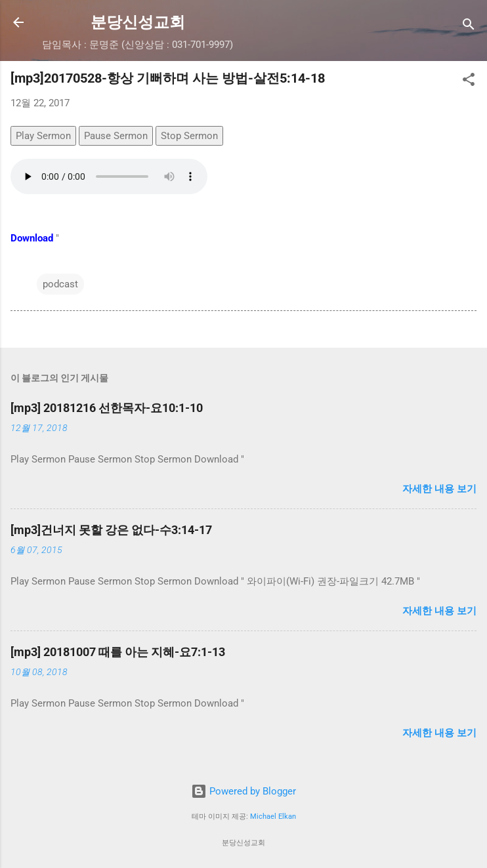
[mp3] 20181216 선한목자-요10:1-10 (107, 408)
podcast (60, 284)
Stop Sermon (189, 136)
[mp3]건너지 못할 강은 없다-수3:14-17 (111, 530)
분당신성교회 (138, 22)
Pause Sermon (116, 136)
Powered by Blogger (243, 791)
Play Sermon (43, 136)
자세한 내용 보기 (439, 489)
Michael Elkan (273, 816)
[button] (469, 82)
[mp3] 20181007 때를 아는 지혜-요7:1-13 (118, 652)
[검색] (469, 27)
